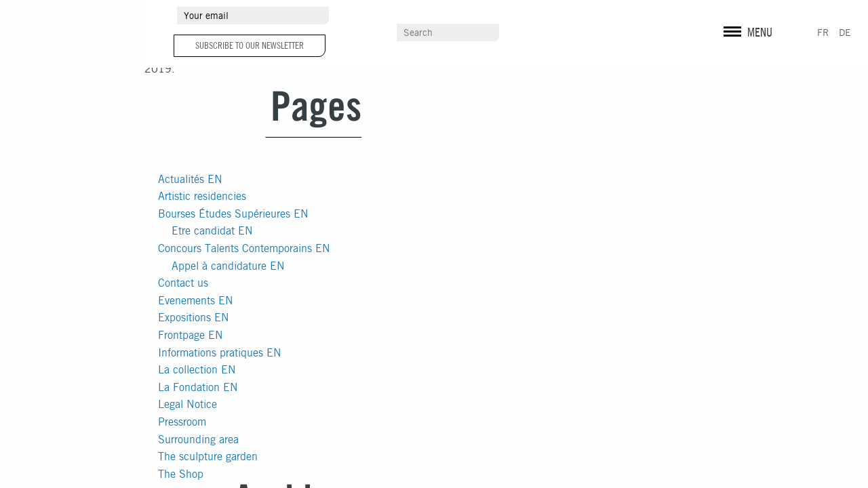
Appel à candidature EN (228, 266)
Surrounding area (198, 440)
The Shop (181, 474)
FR (823, 33)
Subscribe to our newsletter (250, 45)
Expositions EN (194, 318)
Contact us (183, 283)
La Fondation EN (198, 387)
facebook (753, 17)
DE (845, 33)
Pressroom (182, 422)
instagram (730, 17)
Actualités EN (190, 179)
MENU (760, 32)
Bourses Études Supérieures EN (233, 214)
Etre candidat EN (212, 231)
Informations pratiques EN (220, 353)
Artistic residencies (202, 196)
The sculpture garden (208, 456)
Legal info (738, 41)
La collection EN (197, 370)
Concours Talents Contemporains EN (244, 248)
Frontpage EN (191, 335)
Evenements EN (196, 301)
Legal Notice (188, 404)
